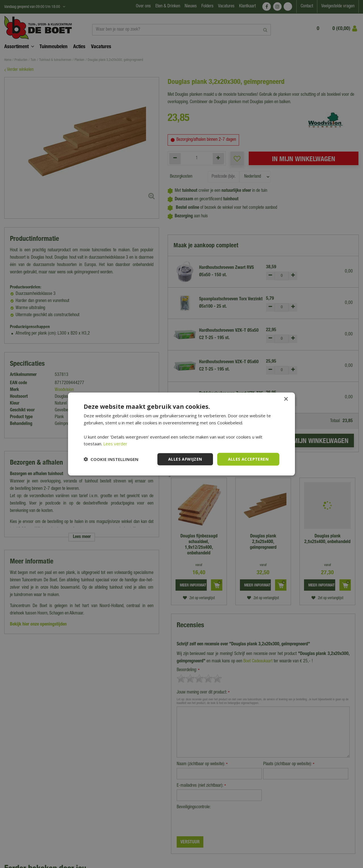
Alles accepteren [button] (248, 459)
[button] (111, 459)
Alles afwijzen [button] (185, 459)
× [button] (286, 399)
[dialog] (181, 434)
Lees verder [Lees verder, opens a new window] (115, 444)
